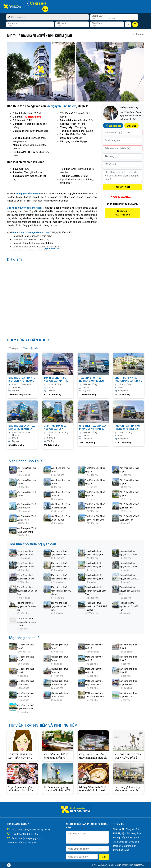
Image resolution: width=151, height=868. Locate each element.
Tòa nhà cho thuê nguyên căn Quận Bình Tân (130, 606)
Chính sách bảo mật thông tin (22, 843)
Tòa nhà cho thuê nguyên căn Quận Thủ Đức (61, 606)
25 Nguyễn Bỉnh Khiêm (61, 106)
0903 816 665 (31, 834)
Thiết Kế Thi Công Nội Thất (127, 829)
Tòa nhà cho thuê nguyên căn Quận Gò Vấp (26, 606)
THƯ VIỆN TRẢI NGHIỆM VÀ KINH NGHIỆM (42, 725)
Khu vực (13, 23)
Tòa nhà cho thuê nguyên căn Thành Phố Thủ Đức (96, 606)
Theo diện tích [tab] (30, 348)
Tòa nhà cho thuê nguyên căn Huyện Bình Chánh (27, 622)
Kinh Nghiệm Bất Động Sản (127, 833)
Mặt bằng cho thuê (24, 638)
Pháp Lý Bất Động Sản (125, 846)
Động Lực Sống (121, 850)
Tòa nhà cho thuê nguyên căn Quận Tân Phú (130, 591)
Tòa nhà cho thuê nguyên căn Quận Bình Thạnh (96, 591)
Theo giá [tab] (14, 348)
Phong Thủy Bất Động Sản (127, 838)
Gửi (104, 857)
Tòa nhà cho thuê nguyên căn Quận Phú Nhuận (61, 591)
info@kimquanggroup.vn (31, 838)
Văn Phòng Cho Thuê (26, 461)
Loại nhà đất (99, 16)
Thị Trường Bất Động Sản (126, 842)
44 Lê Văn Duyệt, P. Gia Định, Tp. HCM (31, 830)
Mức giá (62, 23)
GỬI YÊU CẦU (123, 187)
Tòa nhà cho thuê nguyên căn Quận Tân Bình (27, 591)
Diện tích (97, 23)
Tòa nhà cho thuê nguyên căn (33, 544)
